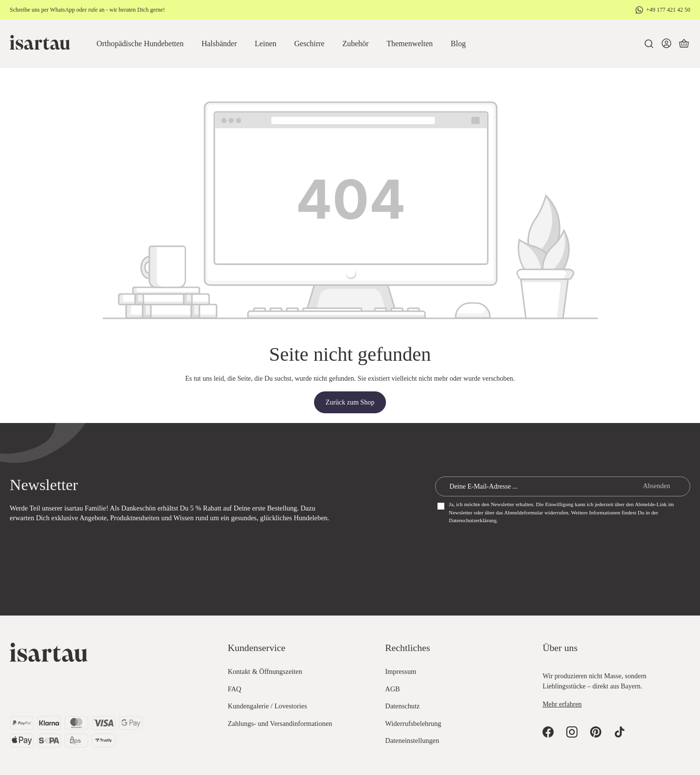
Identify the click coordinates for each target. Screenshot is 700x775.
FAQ (235, 689)
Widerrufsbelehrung (413, 723)
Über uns (560, 648)
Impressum (401, 671)
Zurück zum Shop (350, 402)
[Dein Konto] (666, 44)
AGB (392, 689)
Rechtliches (407, 648)
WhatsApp (62, 10)
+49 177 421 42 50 (668, 10)
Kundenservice (257, 648)
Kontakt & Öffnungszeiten (265, 671)
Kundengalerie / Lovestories (268, 706)
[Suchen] (649, 44)
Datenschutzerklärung (472, 520)
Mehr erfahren (562, 704)
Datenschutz (402, 706)
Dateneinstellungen (412, 740)
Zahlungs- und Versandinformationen (280, 723)
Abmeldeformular (524, 512)
